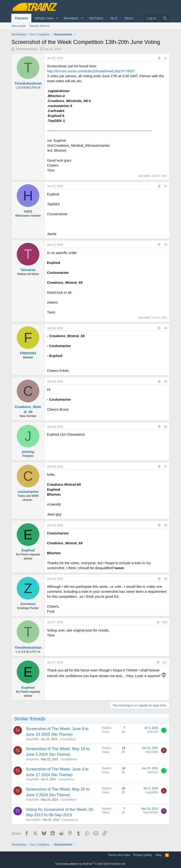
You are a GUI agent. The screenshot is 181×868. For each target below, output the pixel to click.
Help (158, 855)
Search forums (39, 26)
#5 (165, 382)
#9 (165, 579)
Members (71, 18)
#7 (165, 467)
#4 (165, 328)
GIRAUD (153, 732)
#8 (165, 525)
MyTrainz (96, 18)
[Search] (165, 18)
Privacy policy (142, 855)
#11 (165, 662)
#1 (165, 58)
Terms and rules (119, 855)
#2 (165, 186)
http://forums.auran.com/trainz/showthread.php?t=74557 (91, 71)
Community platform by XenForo (90, 864)
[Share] (159, 58)
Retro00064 (33, 820)
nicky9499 (32, 739)
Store (129, 18)
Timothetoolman (26, 49)
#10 (165, 622)
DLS (114, 18)
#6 (165, 427)
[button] (57, 18)
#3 (165, 245)
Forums (21, 18)
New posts (19, 26)
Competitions (68, 739)
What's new (44, 18)
